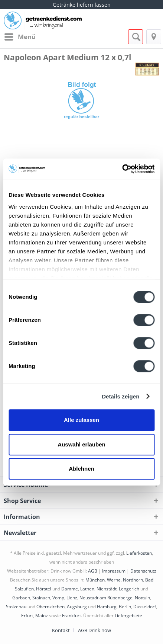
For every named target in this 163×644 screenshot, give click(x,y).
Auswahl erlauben (81, 444)
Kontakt (61, 630)
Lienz (72, 598)
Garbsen (21, 598)
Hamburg (107, 607)
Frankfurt (71, 616)
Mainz (42, 616)
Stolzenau (16, 607)
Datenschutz (143, 571)
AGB (93, 571)
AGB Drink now (94, 630)
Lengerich (129, 589)
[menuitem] (20, 37)
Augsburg (77, 607)
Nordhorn (133, 580)
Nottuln (142, 598)
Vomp (58, 598)
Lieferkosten (139, 553)
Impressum (114, 571)
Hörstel (44, 589)
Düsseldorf (145, 607)
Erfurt (27, 616)
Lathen (87, 589)
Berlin (125, 607)
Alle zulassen (81, 420)
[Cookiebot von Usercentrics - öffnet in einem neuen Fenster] (122, 169)
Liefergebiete (128, 616)
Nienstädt (107, 589)
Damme (70, 589)
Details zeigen (120, 396)
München (95, 580)
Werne (114, 580)
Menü (20, 36)
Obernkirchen (50, 607)
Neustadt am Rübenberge (106, 598)
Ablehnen (81, 469)
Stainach (41, 598)
